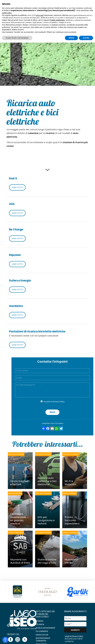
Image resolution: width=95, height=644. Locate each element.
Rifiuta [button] (72, 38)
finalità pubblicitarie (58, 20)
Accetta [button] (86, 38)
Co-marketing (42, 631)
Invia (52, 412)
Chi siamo (40, 624)
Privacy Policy (59, 402)
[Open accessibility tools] (5, 640)
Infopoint (40, 621)
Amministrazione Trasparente (43, 639)
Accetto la (54, 402)
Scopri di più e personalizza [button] (17, 38)
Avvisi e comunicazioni (45, 628)
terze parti (40, 15)
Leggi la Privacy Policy (74, 636)
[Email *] (75, 624)
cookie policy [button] (7, 13)
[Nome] (75, 618)
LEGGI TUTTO (17, 187)
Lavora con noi (42, 634)
